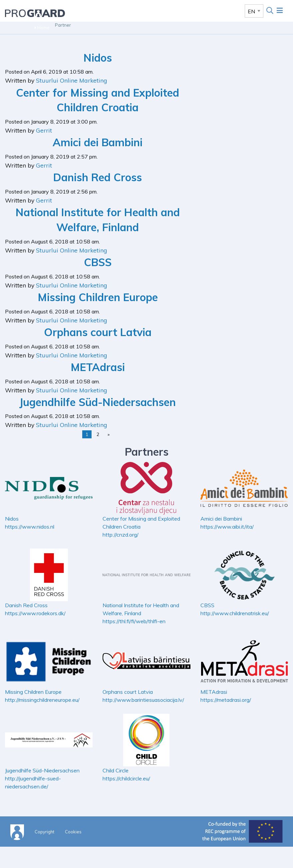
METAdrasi (98, 367)
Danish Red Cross (98, 177)
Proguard (35, 13)
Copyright (44, 832)
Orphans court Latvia (98, 332)
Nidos (98, 58)
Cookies (73, 832)
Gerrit (44, 130)
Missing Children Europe (98, 297)
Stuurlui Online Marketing (72, 80)
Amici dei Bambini (98, 142)
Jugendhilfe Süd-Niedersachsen (98, 402)
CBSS (98, 262)
